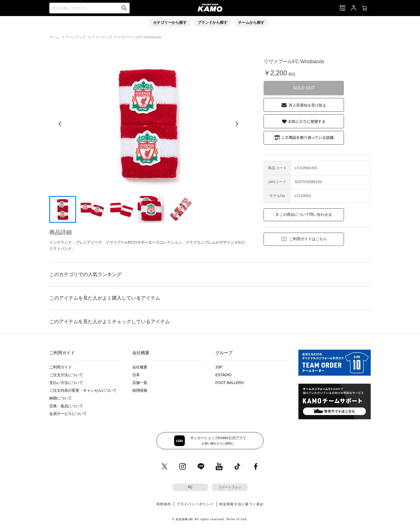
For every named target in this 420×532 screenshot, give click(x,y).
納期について (61, 398)
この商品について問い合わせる (306, 214)
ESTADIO (223, 375)
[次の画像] (237, 124)
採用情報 (140, 390)
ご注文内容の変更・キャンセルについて (83, 390)
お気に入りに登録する (307, 121)
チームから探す (251, 22)
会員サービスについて (68, 414)
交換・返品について (66, 406)
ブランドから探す (212, 22)
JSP (219, 367)
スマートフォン (230, 487)
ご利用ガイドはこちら (308, 239)
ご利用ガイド (61, 367)
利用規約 (164, 504)
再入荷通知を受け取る (307, 105)
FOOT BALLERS (230, 383)
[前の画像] (60, 124)
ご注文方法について (66, 375)
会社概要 (140, 367)
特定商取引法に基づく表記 (242, 504)
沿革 (136, 375)
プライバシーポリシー (195, 504)
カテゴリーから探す (170, 22)
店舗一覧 (140, 383)
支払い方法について (66, 383)
